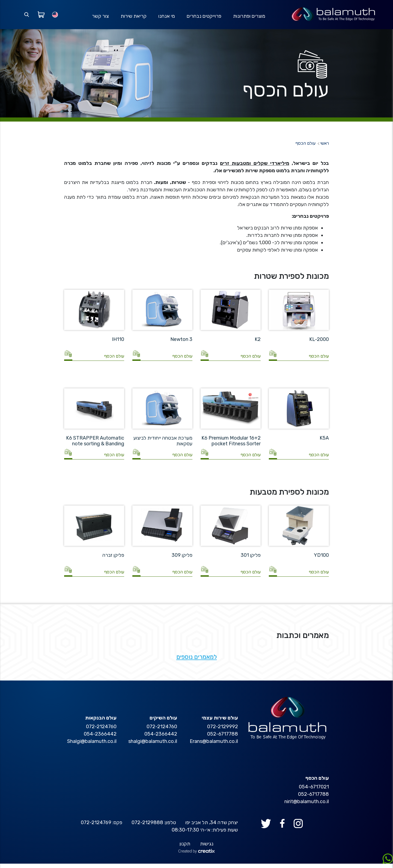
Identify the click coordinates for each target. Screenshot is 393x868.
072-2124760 (162, 731)
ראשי (325, 148)
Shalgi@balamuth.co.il (92, 746)
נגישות (207, 848)
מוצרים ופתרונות (249, 18)
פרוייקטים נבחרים (203, 18)
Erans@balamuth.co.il (214, 746)
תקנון (185, 848)
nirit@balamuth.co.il (307, 806)
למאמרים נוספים (197, 661)
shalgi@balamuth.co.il (153, 746)
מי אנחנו (166, 18)
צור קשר (99, 18)
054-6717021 (314, 791)
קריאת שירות (133, 18)
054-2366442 (161, 738)
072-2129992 (223, 731)
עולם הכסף (306, 148)
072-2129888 (147, 827)
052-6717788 (223, 738)
